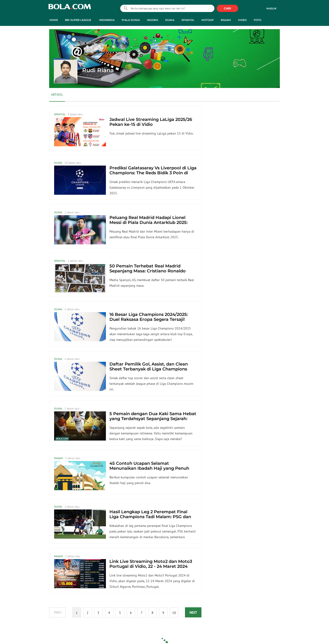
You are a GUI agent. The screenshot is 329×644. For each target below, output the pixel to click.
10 (174, 613)
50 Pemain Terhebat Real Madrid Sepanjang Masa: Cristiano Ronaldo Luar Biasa (148, 271)
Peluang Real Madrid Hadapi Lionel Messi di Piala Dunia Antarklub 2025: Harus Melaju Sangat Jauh (148, 223)
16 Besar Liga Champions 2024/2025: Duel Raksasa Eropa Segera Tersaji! (149, 317)
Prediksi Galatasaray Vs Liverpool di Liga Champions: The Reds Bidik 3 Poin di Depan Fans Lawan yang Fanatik (153, 173)
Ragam (58, 458)
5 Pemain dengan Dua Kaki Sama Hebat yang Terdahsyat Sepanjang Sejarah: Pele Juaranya (153, 419)
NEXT (193, 612)
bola (70, 9)
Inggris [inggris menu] (152, 20)
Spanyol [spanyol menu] (188, 20)
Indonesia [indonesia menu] (107, 20)
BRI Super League (78, 20)
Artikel (57, 95)
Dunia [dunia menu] (170, 20)
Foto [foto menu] (257, 20)
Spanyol (60, 114)
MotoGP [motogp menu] (208, 20)
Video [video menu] (242, 20)
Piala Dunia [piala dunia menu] (131, 20)
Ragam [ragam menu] (226, 20)
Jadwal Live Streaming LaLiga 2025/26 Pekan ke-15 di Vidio (151, 122)
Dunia (58, 163)
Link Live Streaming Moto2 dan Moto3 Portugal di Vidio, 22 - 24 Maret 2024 (151, 564)
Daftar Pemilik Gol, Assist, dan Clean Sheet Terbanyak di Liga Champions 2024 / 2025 (149, 369)
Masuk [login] (271, 8)
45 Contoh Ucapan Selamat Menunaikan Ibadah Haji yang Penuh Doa (149, 468)
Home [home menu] (54, 20)
